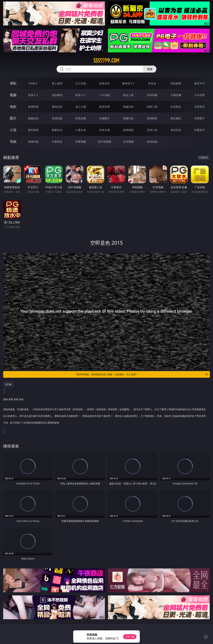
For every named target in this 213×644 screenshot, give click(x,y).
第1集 (8, 384)
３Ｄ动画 (105, 95)
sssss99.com (106, 61)
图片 (13, 118)
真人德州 (57, 83)
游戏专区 (105, 83)
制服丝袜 (128, 107)
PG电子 (33, 83)
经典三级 (152, 107)
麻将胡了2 (128, 83)
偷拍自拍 (57, 107)
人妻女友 (81, 130)
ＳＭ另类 (200, 95)
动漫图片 (105, 118)
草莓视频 (81, 142)
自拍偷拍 (57, 95)
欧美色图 (81, 118)
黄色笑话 (176, 130)
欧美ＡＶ (81, 95)
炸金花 (152, 83)
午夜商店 (57, 142)
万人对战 (81, 83)
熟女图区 (176, 118)
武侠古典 (105, 130)
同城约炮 (33, 142)
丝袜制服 (152, 95)
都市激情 (33, 130)
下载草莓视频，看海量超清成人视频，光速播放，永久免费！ (142, 374)
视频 (13, 95)
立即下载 (130, 637)
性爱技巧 (200, 130)
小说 (13, 130)
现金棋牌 (176, 83)
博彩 (13, 83)
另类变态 (200, 107)
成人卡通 (81, 107)
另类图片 (200, 118)
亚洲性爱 (33, 107)
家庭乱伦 (57, 130)
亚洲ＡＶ (33, 95)
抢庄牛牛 (200, 83)
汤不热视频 (105, 142)
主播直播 (176, 95)
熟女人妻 (128, 95)
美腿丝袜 (128, 118)
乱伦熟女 (176, 107)
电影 (13, 107)
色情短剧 (152, 142)
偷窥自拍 (33, 118)
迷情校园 (128, 130)
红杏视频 (128, 142)
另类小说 (152, 130)
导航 (13, 142)
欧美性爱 (105, 107)
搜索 (150, 69)
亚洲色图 (57, 118)
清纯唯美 (152, 118)
